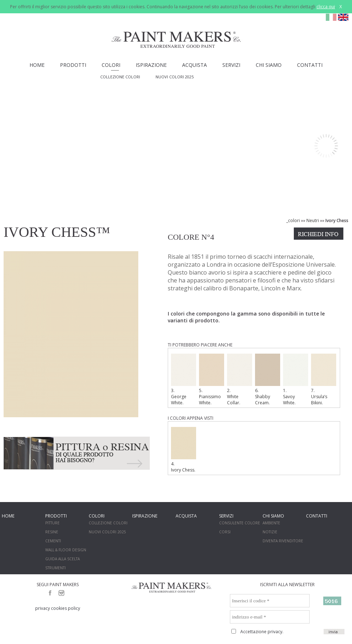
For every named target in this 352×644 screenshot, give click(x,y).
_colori (293, 220)
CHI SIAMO (269, 65)
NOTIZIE (270, 532)
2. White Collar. (240, 380)
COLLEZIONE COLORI (120, 77)
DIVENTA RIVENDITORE (283, 541)
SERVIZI (231, 65)
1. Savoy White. (296, 380)
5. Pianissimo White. (212, 380)
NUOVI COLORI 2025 (175, 77)
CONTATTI (310, 65)
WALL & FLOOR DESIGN (66, 550)
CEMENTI (53, 541)
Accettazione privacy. (262, 632)
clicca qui (326, 7)
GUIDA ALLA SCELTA (62, 559)
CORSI (225, 532)
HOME (37, 65)
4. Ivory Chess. (184, 450)
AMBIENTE (271, 523)
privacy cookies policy (58, 608)
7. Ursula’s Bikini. (324, 380)
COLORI (111, 65)
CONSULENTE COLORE (240, 523)
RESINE (52, 532)
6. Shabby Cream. (268, 380)
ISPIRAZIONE (151, 65)
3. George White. (184, 380)
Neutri (313, 220)
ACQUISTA (194, 65)
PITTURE (52, 523)
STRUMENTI (55, 568)
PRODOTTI (73, 65)
